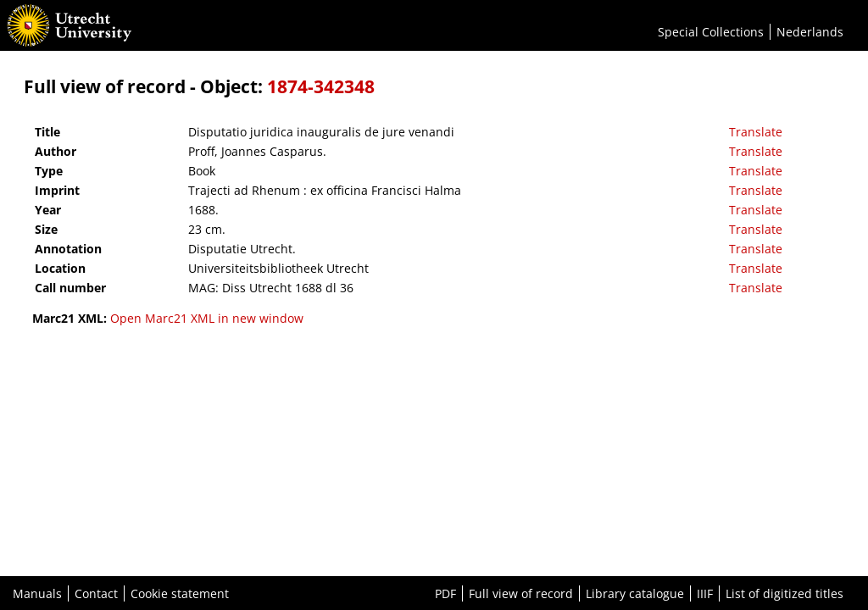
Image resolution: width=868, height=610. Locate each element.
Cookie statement (180, 593)
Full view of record (521, 593)
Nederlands (810, 32)
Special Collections (711, 32)
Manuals (37, 593)
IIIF (705, 593)
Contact (96, 593)
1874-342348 (321, 86)
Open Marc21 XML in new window (207, 318)
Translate (756, 132)
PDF (445, 593)
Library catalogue (635, 593)
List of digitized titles (785, 593)
